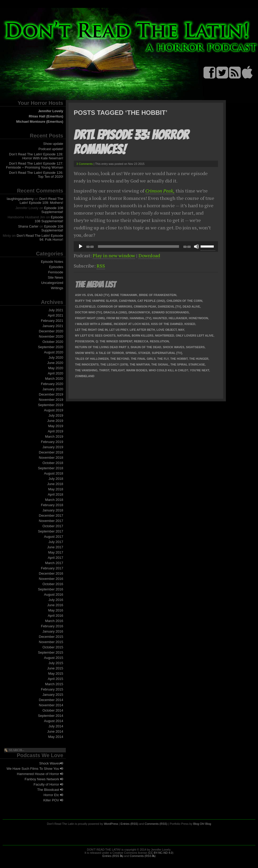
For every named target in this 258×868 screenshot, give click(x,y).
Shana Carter (28, 226)
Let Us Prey (119, 330)
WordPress (111, 824)
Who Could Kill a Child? (168, 370)
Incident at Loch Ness (132, 324)
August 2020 (54, 352)
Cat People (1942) (151, 301)
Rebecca (141, 341)
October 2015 (53, 647)
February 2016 (52, 626)
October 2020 (53, 342)
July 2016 (56, 600)
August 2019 (54, 410)
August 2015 (54, 658)
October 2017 (53, 526)
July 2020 (56, 357)
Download (149, 255)
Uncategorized (52, 283)
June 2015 (55, 668)
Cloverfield (85, 307)
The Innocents (87, 364)
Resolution (159, 341)
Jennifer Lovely (51, 111)
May (181, 330)
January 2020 (53, 389)
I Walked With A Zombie (94, 324)
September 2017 (51, 531)
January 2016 (53, 631)
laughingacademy (20, 199)
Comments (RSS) (156, 824)
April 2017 (55, 558)
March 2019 (54, 437)
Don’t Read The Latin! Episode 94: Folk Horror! (40, 238)
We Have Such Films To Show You (35, 769)
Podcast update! (51, 149)
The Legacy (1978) (114, 364)
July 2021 (56, 310)
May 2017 (56, 552)
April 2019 (55, 431)
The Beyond (120, 359)
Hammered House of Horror (40, 774)
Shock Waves (51, 763)
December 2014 (51, 700)
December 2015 (51, 637)
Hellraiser (178, 318)
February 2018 (52, 505)
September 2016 (51, 589)
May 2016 (56, 610)
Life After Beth (142, 330)
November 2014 (51, 705)
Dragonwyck (139, 312)
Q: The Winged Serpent (114, 341)
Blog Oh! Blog (202, 824)
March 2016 (54, 621)
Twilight (118, 370)
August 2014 (54, 721)
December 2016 (51, 573)
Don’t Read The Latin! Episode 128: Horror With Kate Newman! (36, 156)
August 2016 (54, 595)
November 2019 (51, 400)
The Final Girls (143, 359)
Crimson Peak (145, 307)
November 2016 (51, 579)
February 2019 (52, 442)
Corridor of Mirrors (115, 307)
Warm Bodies (137, 370)
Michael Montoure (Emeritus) (40, 122)
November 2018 (51, 458)
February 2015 (52, 689)
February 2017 (52, 568)
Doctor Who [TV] (88, 312)
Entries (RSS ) (113, 856)
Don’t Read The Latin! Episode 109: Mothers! (42, 201)
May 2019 (56, 426)
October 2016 (53, 584)
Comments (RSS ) (143, 856)
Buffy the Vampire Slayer (96, 301)
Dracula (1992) (115, 312)
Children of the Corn (184, 301)
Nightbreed (165, 336)
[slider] (139, 246)
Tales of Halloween (92, 359)
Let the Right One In (91, 330)
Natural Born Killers (135, 336)
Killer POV (53, 800)
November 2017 (51, 521)
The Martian (140, 364)
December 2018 (51, 452)
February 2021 (52, 321)
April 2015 (55, 679)
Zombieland (85, 376)
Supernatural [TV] (167, 353)
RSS (101, 266)
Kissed (190, 324)
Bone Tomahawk (124, 295)
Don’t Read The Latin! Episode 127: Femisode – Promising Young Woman (35, 165)
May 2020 (56, 368)
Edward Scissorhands (170, 312)
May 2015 (56, 674)
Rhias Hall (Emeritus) (46, 116)
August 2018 (54, 473)
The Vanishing (86, 370)
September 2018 (51, 468)
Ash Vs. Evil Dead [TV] (92, 295)
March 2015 (54, 684)
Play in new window (114, 255)
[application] (146, 246)
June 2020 (55, 363)
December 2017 (51, 516)
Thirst (104, 370)
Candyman (127, 301)
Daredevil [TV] (170, 307)
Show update (53, 144)
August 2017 (54, 537)
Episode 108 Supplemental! (52, 210)
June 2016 (55, 605)
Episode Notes (52, 262)
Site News (55, 277)
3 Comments (85, 164)
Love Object (167, 330)
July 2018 (56, 479)
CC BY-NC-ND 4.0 (161, 853)
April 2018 (55, 494)
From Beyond (117, 318)
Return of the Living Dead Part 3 (102, 347)
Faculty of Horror (48, 784)
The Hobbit (179, 359)
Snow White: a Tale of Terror (99, 353)
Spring (131, 353)
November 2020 (51, 336)
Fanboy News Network (44, 779)
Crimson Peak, (160, 191)
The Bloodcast (50, 790)
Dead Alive (191, 307)
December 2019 (51, 394)
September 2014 (51, 716)
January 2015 (53, 695)
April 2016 (55, 616)
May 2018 (56, 489)
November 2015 (51, 642)
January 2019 (53, 447)
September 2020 (51, 347)
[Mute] (196, 246)
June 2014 (55, 731)
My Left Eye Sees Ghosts (95, 336)
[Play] (81, 246)
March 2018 (54, 500)
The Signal (160, 364)
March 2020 (54, 379)
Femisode (56, 272)
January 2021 (53, 326)
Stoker (144, 353)
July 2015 (56, 663)
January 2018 (53, 510)
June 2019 (55, 421)
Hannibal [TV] (141, 318)
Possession (85, 341)
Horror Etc (53, 795)
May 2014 (56, 737)
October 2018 (53, 463)
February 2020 (52, 384)
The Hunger (199, 359)
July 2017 (56, 542)
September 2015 (51, 652)
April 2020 (55, 373)
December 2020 (51, 331)
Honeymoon (198, 318)
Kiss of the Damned (167, 324)
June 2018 (55, 484)
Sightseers (195, 347)
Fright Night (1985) (90, 318)
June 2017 (55, 547)
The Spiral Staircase (188, 364)
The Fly (163, 359)
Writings (57, 288)
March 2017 (54, 563)
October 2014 (53, 710)
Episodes (56, 267)
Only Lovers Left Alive (195, 336)
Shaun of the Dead (146, 347)
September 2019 (51, 405)
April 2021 (55, 315)
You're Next (199, 370)
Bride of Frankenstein (158, 295)
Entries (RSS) (129, 824)
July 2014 (56, 726)
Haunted (160, 318)
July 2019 (56, 415)
